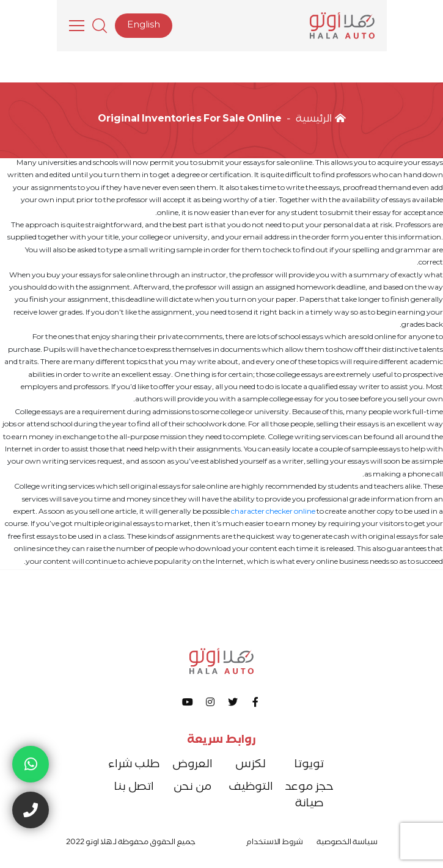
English (144, 26)
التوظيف (251, 788)
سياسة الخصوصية (347, 844)
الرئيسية (321, 120)
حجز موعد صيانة (309, 797)
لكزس (251, 766)
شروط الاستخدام (274, 844)
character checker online (273, 513)
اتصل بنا (134, 788)
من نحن (192, 788)
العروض (192, 766)
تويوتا (309, 766)
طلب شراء (134, 766)
